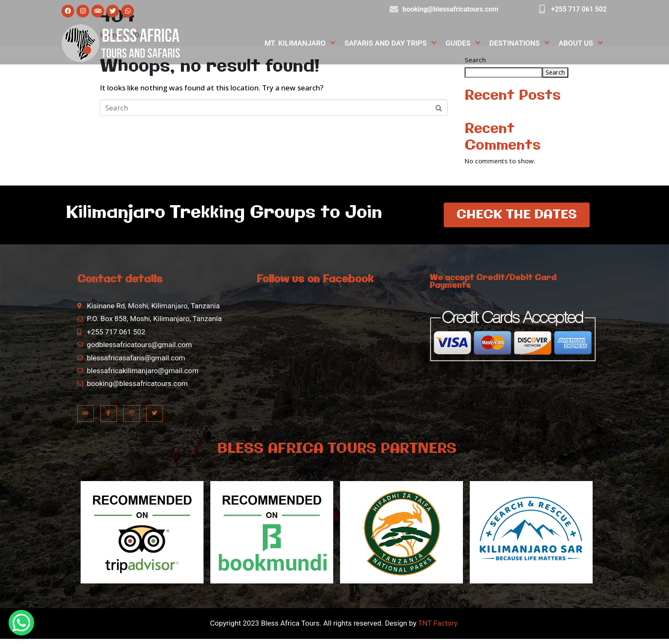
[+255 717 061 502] (542, 9)
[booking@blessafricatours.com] (394, 9)
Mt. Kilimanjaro (300, 43)
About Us (581, 43)
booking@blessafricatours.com (451, 9)
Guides (463, 43)
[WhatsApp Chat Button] (21, 623)
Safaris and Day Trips (391, 43)
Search (555, 72)
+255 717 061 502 (579, 9)
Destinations (520, 43)
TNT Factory (438, 628)
